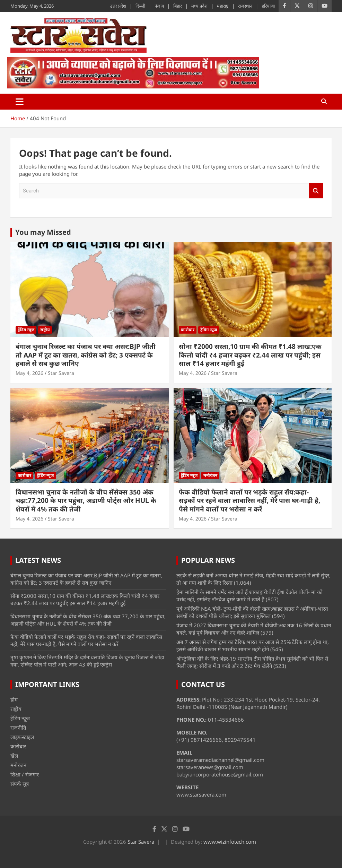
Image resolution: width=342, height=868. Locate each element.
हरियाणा (268, 6)
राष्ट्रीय (45, 330)
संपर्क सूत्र (20, 784)
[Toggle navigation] (20, 102)
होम (14, 699)
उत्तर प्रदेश (118, 6)
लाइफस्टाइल (22, 737)
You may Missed (43, 232)
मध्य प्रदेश (199, 6)
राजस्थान (245, 6)
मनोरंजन (210, 475)
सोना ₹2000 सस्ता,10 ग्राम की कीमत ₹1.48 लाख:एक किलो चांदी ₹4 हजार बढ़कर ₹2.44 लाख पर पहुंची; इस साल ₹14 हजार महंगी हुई (250, 355)
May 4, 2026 (29, 373)
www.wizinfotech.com (230, 842)
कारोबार (188, 330)
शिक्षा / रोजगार (25, 774)
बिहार (178, 6)
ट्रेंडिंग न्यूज (26, 330)
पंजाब (159, 6)
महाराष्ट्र (223, 6)
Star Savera (61, 373)
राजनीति (18, 728)
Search (316, 191)
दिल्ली (140, 6)
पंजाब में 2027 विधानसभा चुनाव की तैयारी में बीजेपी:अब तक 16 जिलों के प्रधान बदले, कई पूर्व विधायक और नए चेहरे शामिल (254, 629)
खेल (14, 756)
